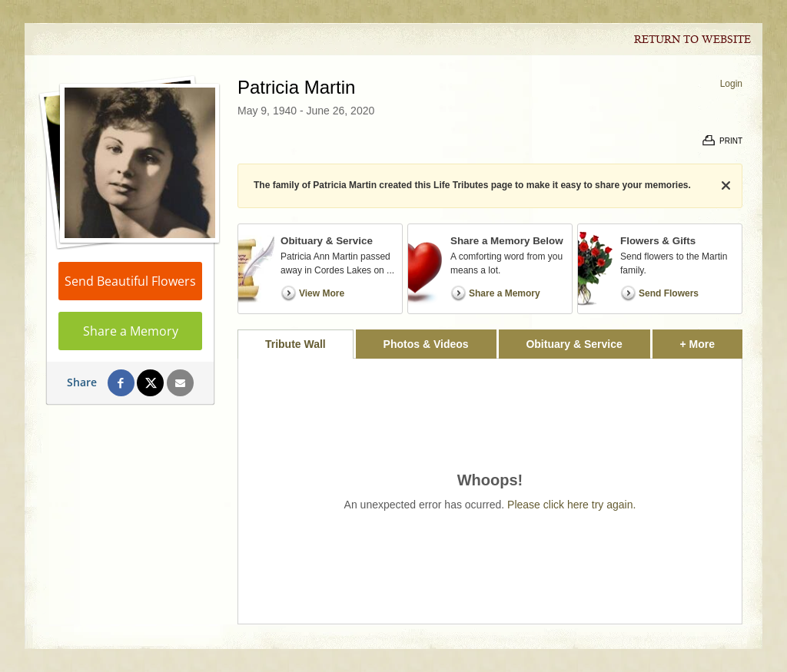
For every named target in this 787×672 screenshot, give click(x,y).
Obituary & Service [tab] (574, 344)
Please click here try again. (571, 505)
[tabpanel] (490, 491)
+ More (711, 340)
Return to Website (692, 40)
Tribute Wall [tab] (296, 344)
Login (731, 84)
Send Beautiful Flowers (130, 281)
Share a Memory (131, 331)
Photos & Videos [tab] (426, 344)
